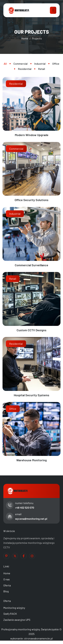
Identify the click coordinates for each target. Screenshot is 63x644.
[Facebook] (24, 556)
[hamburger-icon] (53, 10)
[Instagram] (32, 556)
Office (13, 409)
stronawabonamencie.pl (38, 638)
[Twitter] (15, 556)
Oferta (7, 585)
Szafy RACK (10, 614)
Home (7, 573)
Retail (13, 279)
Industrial (15, 214)
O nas (7, 579)
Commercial (16, 149)
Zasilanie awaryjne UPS (17, 620)
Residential (16, 84)
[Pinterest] (6, 556)
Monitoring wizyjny (14, 608)
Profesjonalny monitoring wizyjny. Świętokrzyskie (30, 629)
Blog (6, 591)
